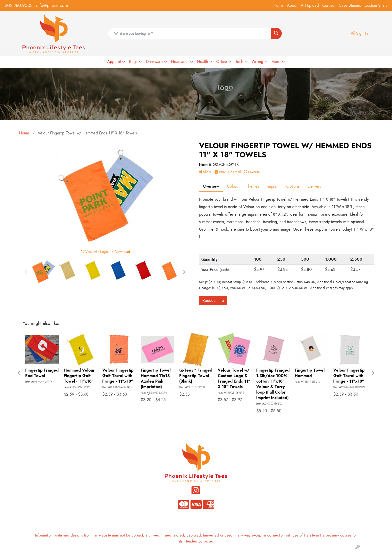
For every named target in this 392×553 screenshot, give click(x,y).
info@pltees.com (52, 5)
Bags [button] (133, 62)
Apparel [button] (114, 62)
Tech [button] (239, 62)
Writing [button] (257, 62)
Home (278, 5)
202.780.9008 (19, 5)
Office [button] (222, 62)
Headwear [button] (180, 62)
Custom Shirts (376, 5)
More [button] (276, 62)
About (292, 5)
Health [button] (202, 62)
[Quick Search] (189, 33)
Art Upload (310, 5)
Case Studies (350, 5)
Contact (329, 5)
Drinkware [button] (154, 62)
